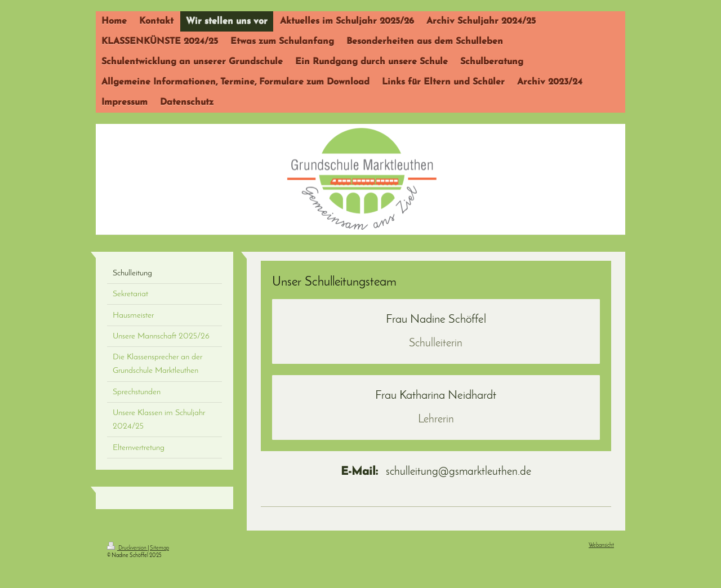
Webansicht (601, 545)
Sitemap (159, 548)
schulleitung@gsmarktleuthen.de (436, 472)
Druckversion (127, 548)
